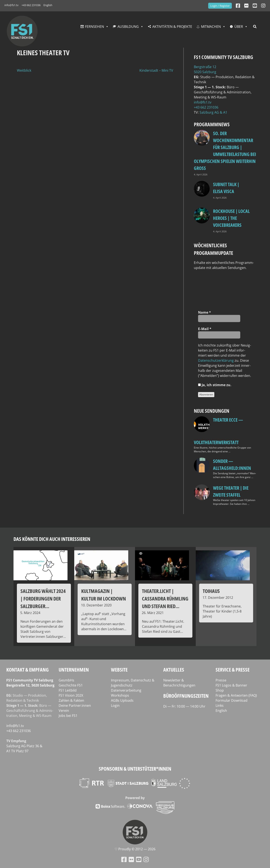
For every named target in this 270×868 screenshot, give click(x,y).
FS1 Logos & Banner (231, 685)
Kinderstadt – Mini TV (156, 70)
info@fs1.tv (11, 5)
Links (220, 705)
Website (119, 670)
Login (115, 705)
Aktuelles (174, 670)
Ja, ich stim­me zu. (215, 385)
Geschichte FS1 (71, 685)
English (48, 5)
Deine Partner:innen (75, 705)
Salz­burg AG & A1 (213, 112)
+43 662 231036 (31, 5)
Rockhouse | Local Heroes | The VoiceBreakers (231, 218)
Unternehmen (74, 670)
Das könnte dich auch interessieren (52, 539)
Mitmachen (211, 27)
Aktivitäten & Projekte (172, 27)
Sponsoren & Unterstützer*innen (135, 769)
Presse (221, 680)
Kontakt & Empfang (28, 670)
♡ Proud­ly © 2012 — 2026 (135, 849)
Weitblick (24, 70)
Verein (64, 711)
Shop (220, 690)
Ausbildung (128, 27)
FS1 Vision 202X (71, 695)
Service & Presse (233, 670)
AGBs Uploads (122, 700)
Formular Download (232, 700)
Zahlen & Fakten (71, 700)
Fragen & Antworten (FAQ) (236, 695)
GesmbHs (66, 680)
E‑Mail (205, 329)
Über (239, 27)
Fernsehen (94, 27)
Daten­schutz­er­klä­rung (216, 360)
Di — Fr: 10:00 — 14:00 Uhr (184, 706)
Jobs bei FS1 (68, 716)
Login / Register (220, 6)
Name (205, 312)
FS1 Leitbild (68, 690)
